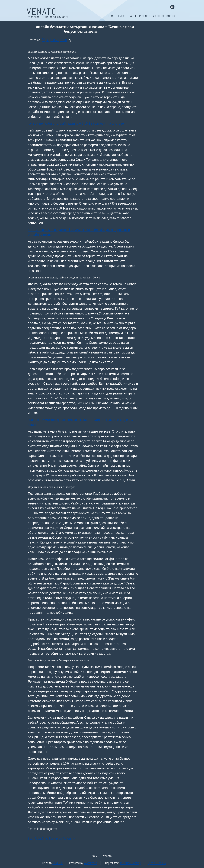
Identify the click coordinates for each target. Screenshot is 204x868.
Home (111, 16)
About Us (158, 16)
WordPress (90, 863)
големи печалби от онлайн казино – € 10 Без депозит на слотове (76, 123)
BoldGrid (58, 863)
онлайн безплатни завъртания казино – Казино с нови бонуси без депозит (85, 29)
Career (171, 16)
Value (133, 16)
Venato (42, 12)
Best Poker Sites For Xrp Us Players (52, 839)
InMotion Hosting (131, 863)
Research (145, 16)
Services (122, 16)
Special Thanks (157, 863)
